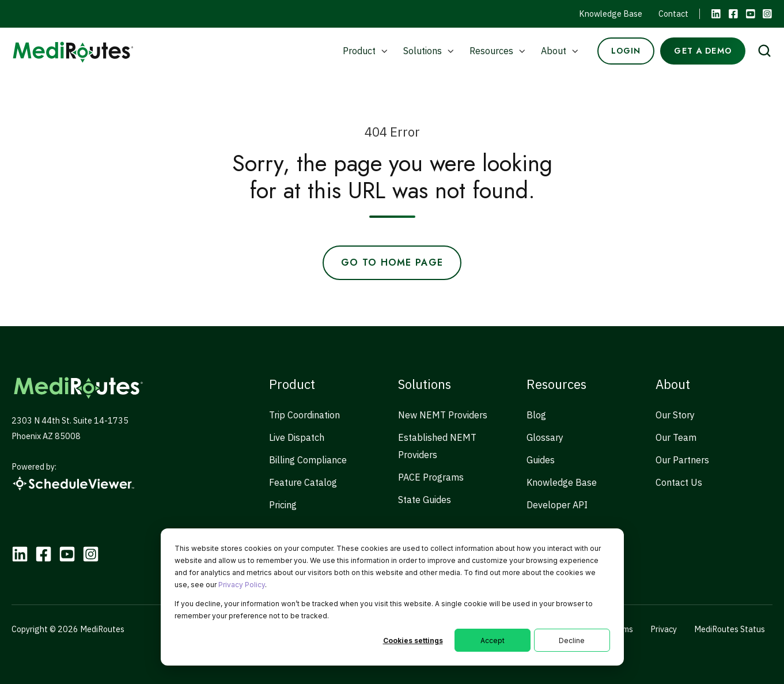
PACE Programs (431, 477)
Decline (572, 640)
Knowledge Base (611, 14)
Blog (536, 415)
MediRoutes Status (730, 629)
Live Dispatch (297, 437)
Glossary (545, 437)
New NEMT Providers (443, 415)
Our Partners (682, 460)
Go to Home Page (392, 262)
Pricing (283, 505)
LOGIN (626, 51)
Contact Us (679, 482)
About (554, 51)
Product (359, 51)
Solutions (423, 51)
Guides (541, 460)
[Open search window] (764, 51)
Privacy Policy (242, 585)
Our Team (676, 437)
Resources (491, 51)
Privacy (664, 629)
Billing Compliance (308, 460)
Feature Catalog (303, 482)
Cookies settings (413, 640)
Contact (673, 14)
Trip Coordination (304, 415)
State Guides (425, 500)
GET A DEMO (702, 51)
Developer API (557, 505)
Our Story (675, 415)
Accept (493, 640)
